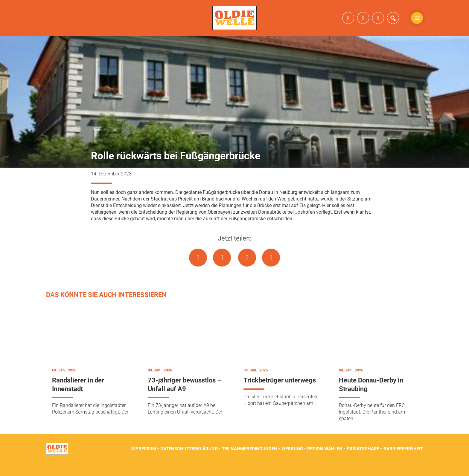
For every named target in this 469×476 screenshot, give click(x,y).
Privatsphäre (363, 461)
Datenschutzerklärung (189, 461)
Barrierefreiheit (403, 461)
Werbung (292, 461)
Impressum (143, 461)
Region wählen (325, 461)
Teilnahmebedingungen (250, 461)
